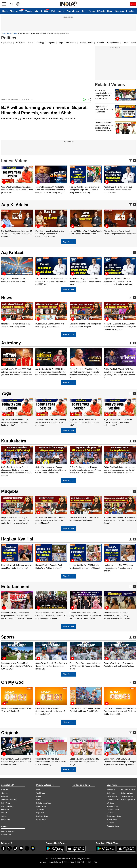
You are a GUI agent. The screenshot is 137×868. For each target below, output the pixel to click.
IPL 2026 (45, 11)
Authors (4, 816)
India (36, 11)
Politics (15, 33)
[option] (17, 180)
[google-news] (33, 848)
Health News (41, 819)
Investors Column (8, 806)
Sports (61, 11)
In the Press (6, 803)
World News (41, 793)
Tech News (40, 810)
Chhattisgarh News (114, 816)
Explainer (130, 11)
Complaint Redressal (9, 800)
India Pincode (6, 835)
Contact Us (5, 790)
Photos (92, 11)
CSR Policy (81, 862)
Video (9, 33)
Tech (84, 11)
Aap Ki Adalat (15, 205)
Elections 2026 (16, 11)
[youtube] (21, 848)
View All (68, 242)
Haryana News (112, 796)
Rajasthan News (127, 793)
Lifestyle (101, 11)
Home (5, 11)
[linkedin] (27, 848)
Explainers (40, 813)
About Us (5, 793)
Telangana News (127, 796)
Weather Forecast (8, 831)
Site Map (43, 862)
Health (110, 11)
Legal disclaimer (55, 862)
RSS (96, 862)
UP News (110, 813)
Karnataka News (113, 826)
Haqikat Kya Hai (17, 539)
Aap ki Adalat (7, 43)
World (53, 11)
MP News (110, 803)
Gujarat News (112, 819)
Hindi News (5, 810)
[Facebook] (4, 848)
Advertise (5, 796)
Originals (51, 43)
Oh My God (12, 682)
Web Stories (6, 819)
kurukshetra (71, 43)
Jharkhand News (113, 800)
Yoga (61, 43)
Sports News (41, 806)
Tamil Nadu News (113, 810)
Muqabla (100, 43)
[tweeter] (9, 848)
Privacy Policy (69, 862)
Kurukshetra (14, 441)
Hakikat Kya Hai (86, 43)
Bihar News (111, 790)
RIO (90, 862)
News (3, 33)
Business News (42, 816)
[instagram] (15, 848)
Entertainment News (44, 803)
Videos (29, 11)
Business (120, 11)
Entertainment (73, 11)
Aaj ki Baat (20, 43)
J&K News (111, 823)
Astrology (40, 43)
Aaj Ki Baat (12, 252)
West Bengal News (128, 800)
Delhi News (111, 793)
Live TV (4, 813)
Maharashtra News (128, 790)
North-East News (113, 806)
